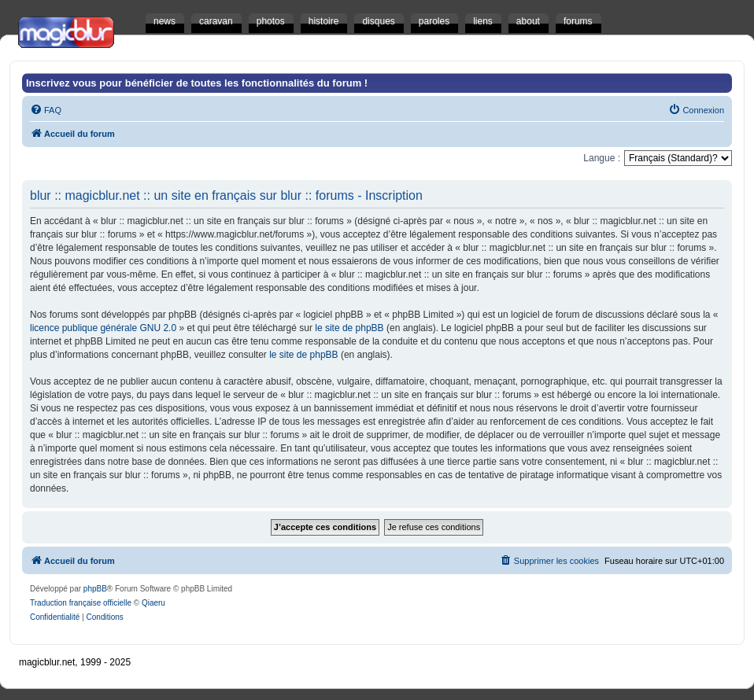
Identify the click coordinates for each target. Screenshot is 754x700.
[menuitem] (46, 110)
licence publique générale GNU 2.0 (103, 328)
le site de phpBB (349, 328)
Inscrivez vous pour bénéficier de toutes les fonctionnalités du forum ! (197, 83)
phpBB (95, 589)
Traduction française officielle (81, 603)
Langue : (602, 158)
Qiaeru (153, 603)
